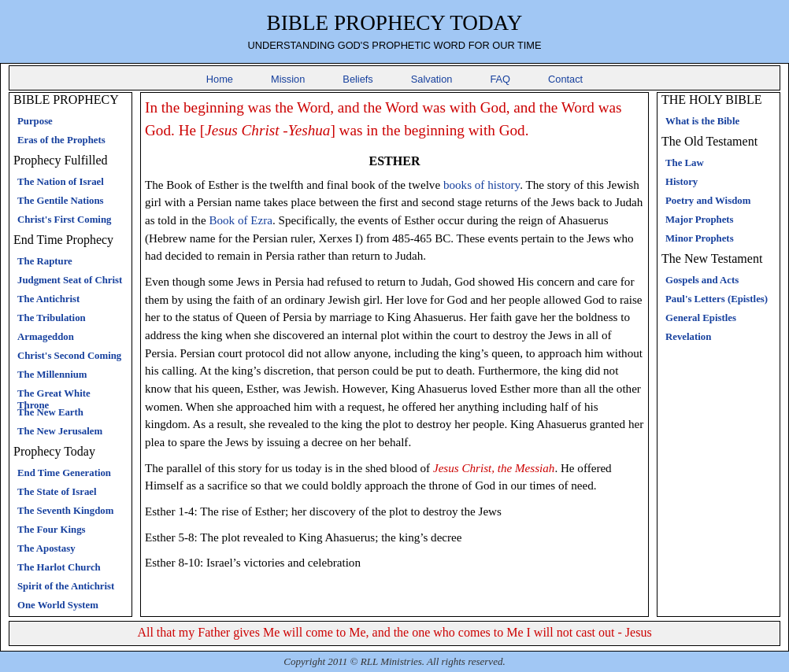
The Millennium (52, 375)
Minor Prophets (700, 238)
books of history (482, 185)
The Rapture (45, 261)
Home (220, 79)
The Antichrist (48, 299)
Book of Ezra (241, 220)
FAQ (500, 79)
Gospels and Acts (702, 280)
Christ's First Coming (64, 220)
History (682, 182)
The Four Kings (52, 530)
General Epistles (701, 318)
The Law (685, 163)
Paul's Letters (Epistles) (717, 299)
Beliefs (357, 79)
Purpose (35, 121)
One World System (58, 605)
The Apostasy (46, 548)
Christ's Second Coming (69, 356)
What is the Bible (702, 121)
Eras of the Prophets (61, 140)
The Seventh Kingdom (65, 511)
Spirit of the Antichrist (66, 586)
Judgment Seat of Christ (70, 280)
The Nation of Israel (61, 182)
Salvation (432, 79)
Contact (565, 79)
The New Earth (50, 412)
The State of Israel (57, 492)
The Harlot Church (59, 567)
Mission (288, 79)
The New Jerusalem (60, 431)
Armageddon (46, 337)
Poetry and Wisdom (708, 201)
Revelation (688, 337)
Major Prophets (700, 220)
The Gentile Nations (61, 201)
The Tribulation (52, 318)
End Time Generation (64, 473)
